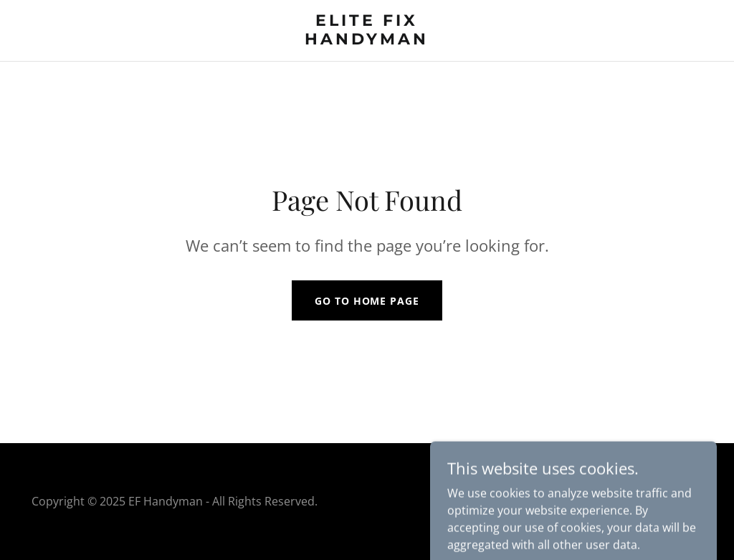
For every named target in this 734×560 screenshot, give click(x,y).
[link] (367, 40)
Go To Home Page (367, 301)
